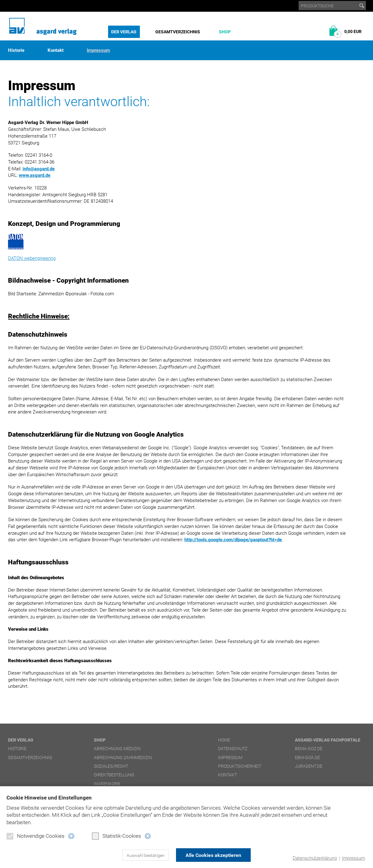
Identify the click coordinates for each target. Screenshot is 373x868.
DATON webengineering (32, 258)
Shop (225, 32)
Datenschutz (233, 749)
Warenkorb (107, 784)
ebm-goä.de (307, 758)
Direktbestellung (114, 775)
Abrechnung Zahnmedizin (123, 758)
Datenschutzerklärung (315, 858)
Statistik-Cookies (117, 836)
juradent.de (309, 766)
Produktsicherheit (240, 766)
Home (224, 740)
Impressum (353, 858)
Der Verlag (124, 32)
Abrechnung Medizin (117, 749)
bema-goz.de (309, 749)
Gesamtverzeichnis (178, 32)
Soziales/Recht (111, 766)
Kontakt (56, 50)
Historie (16, 50)
